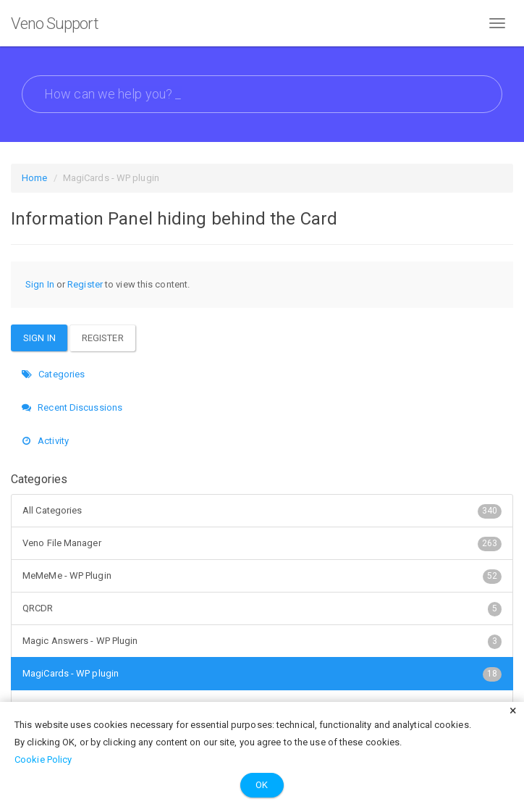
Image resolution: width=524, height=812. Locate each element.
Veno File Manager (262, 543)
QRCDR (262, 608)
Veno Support (55, 24)
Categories (53, 374)
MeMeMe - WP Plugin (262, 576)
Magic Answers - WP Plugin (262, 641)
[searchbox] (262, 94)
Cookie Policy (43, 759)
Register (85, 284)
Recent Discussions (72, 407)
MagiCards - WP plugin (262, 674)
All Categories (262, 511)
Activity (45, 441)
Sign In (40, 284)
